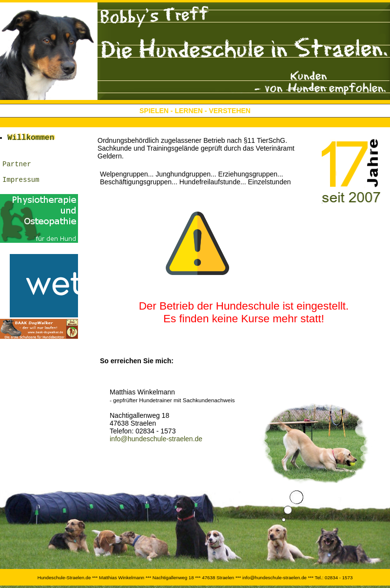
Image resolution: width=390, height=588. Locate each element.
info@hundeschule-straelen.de (156, 439)
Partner (17, 170)
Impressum (21, 188)
